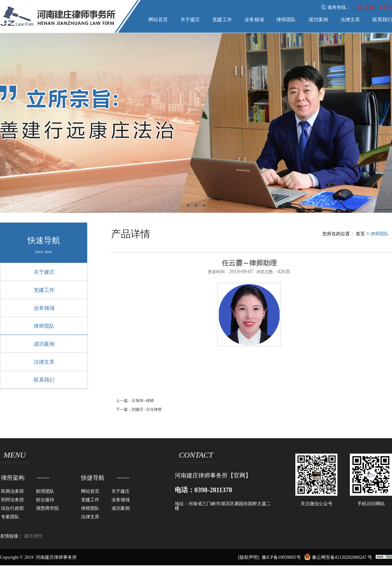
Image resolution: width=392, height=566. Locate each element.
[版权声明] (248, 557)
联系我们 (382, 20)
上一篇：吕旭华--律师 (135, 401)
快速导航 (44, 240)
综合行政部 (12, 508)
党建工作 (222, 20)
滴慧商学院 (47, 508)
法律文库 (350, 20)
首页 (360, 234)
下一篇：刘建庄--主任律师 (139, 409)
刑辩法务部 (12, 500)
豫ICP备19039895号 (281, 557)
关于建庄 (190, 20)
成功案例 (318, 20)
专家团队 (10, 517)
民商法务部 (12, 491)
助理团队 (45, 491)
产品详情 (131, 234)
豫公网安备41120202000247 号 (338, 557)
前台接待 (45, 500)
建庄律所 (33, 536)
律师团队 (286, 20)
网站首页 (158, 20)
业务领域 (254, 20)
